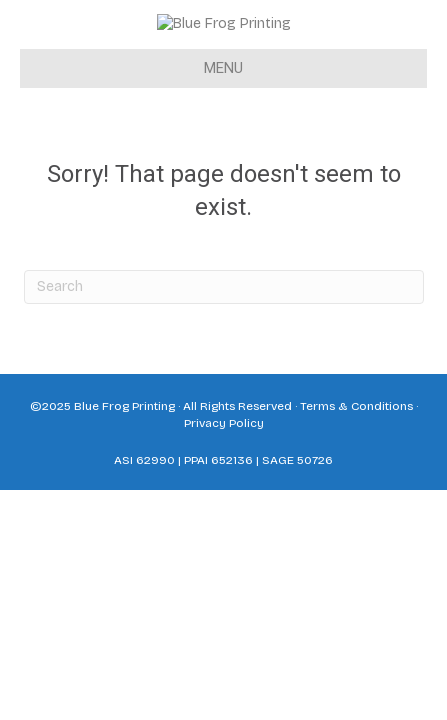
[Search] (224, 322)
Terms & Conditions (356, 441)
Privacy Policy (224, 458)
